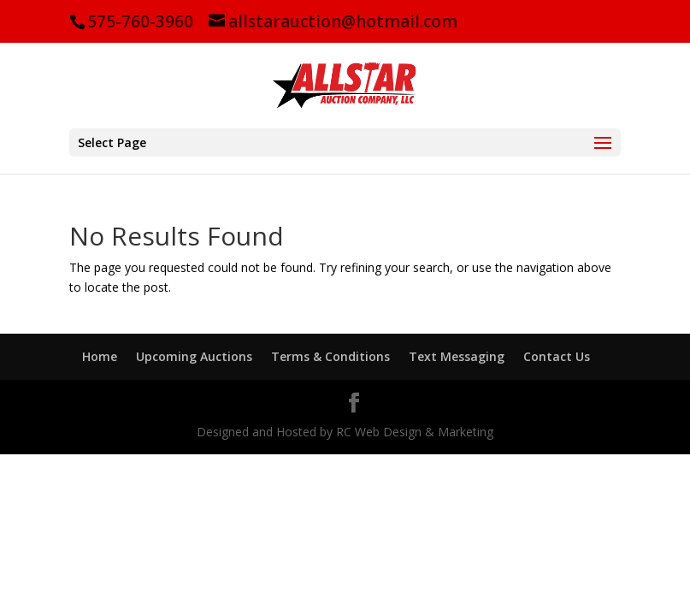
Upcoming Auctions (194, 356)
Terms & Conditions (330, 356)
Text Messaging (457, 356)
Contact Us (557, 356)
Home (100, 356)
